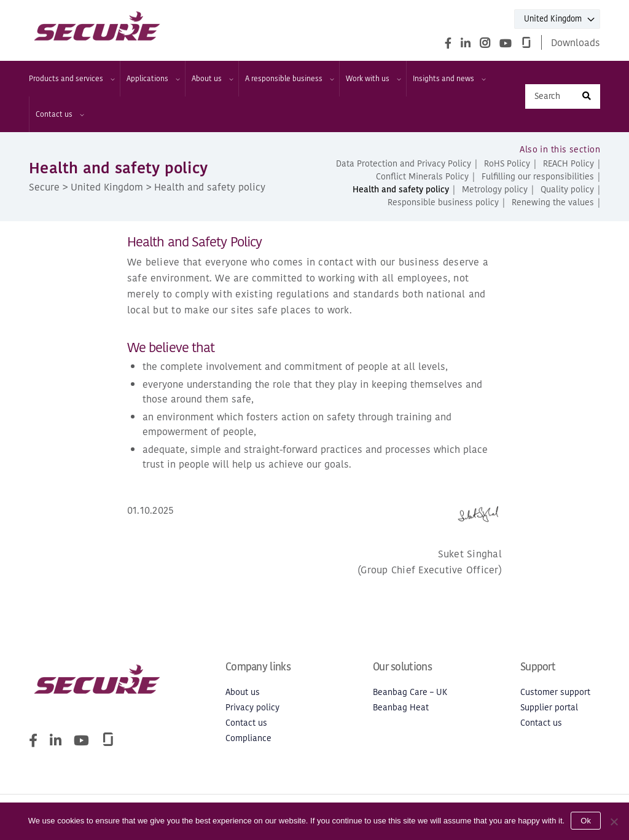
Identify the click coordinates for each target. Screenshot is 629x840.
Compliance (248, 738)
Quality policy (567, 190)
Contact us (59, 114)
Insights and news (449, 79)
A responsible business (289, 79)
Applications (153, 79)
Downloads (576, 42)
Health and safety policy (401, 190)
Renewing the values (553, 202)
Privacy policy (252, 708)
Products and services (71, 79)
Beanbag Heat (401, 708)
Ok (586, 821)
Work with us (373, 79)
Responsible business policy (443, 202)
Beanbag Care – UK (410, 692)
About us (212, 79)
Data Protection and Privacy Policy (404, 164)
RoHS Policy (507, 164)
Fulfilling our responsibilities (538, 177)
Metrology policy (495, 190)
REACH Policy (568, 164)
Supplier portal (549, 708)
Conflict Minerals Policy (422, 177)
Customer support (555, 692)
